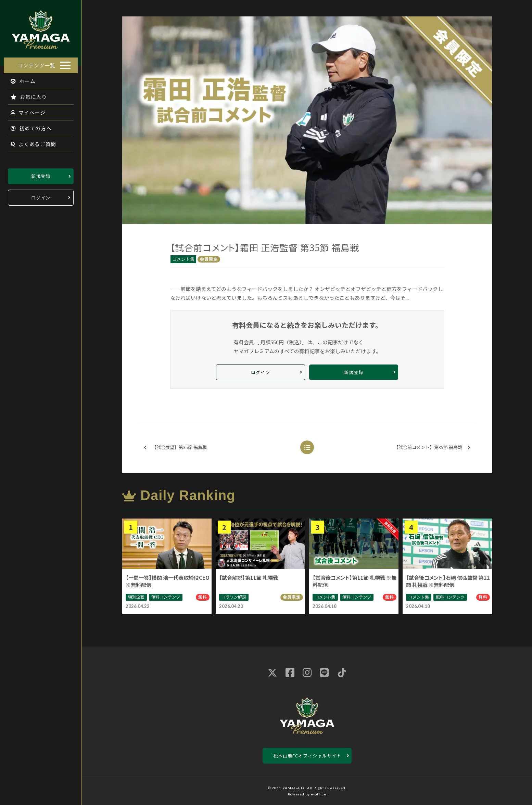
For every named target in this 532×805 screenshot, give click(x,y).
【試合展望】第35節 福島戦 (175, 448)
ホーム (19, 79)
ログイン (41, 196)
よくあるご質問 (30, 142)
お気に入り (25, 95)
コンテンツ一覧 (37, 63)
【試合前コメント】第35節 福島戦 (432, 448)
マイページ (24, 110)
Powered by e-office (307, 794)
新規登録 (41, 174)
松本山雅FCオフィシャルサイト (307, 756)
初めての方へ (27, 126)
